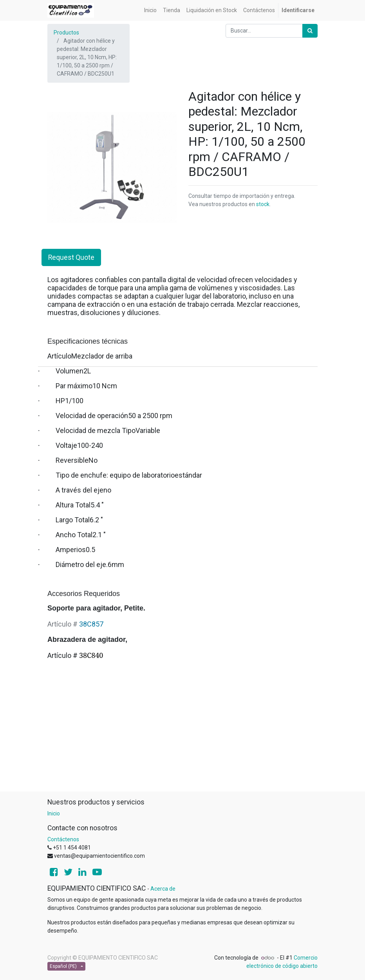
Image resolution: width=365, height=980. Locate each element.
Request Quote (71, 257)
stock (263, 204)
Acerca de (163, 889)
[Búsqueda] (310, 31)
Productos (66, 33)
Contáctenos (63, 839)
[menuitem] (150, 10)
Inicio (54, 813)
